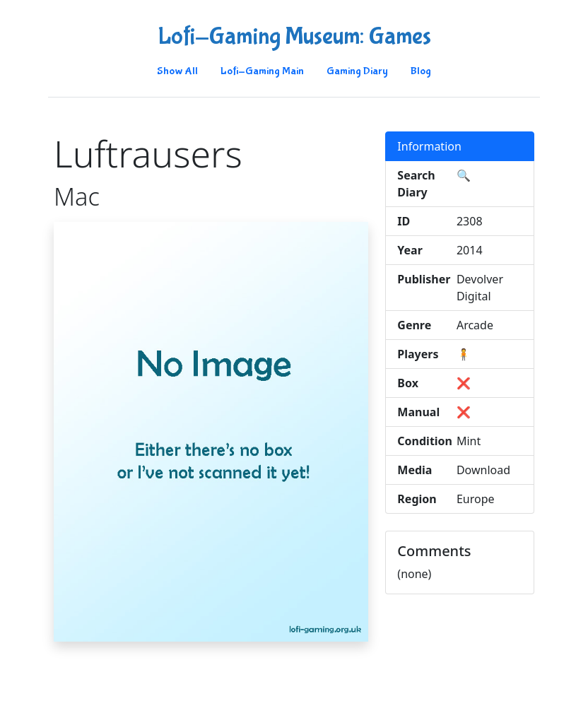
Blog (421, 71)
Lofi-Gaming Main (262, 71)
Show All (177, 71)
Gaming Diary (357, 71)
